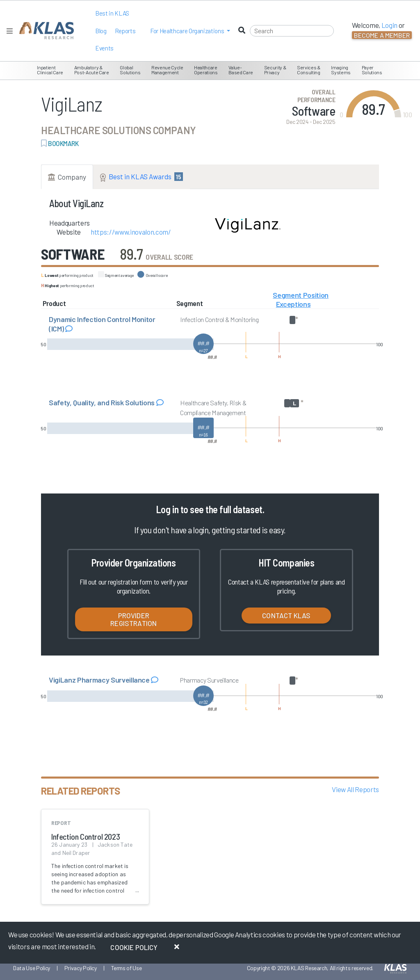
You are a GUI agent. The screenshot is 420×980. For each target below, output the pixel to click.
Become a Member (382, 35)
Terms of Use (127, 968)
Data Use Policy (32, 968)
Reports (125, 31)
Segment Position (301, 295)
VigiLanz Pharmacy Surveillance (100, 680)
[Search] (292, 31)
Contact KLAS (286, 615)
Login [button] (389, 25)
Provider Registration (134, 619)
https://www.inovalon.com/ (131, 232)
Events (104, 48)
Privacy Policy (81, 968)
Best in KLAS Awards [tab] (142, 177)
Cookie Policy (134, 947)
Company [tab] (67, 177)
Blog (101, 31)
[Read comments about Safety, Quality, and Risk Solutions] (160, 402)
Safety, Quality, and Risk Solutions (103, 402)
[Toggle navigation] (10, 31)
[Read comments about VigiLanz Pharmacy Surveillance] (155, 680)
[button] (190, 31)
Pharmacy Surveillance (209, 680)
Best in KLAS (112, 13)
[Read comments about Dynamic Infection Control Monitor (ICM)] (69, 329)
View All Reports (355, 789)
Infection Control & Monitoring (219, 319)
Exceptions (293, 304)
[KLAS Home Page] (45, 31)
